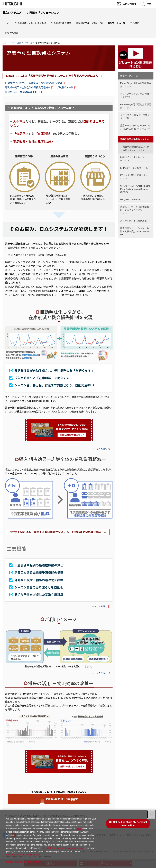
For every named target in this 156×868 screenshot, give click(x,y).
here (79, 829)
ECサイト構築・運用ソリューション (135, 167)
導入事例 (135, 23)
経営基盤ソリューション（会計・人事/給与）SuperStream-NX (135, 217)
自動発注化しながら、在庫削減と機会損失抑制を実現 (34, 83)
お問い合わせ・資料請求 (62, 799)
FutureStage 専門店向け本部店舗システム (136, 103)
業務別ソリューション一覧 (89, 23)
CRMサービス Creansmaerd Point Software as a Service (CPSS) (135, 178)
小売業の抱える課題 (61, 23)
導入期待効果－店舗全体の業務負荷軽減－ (28, 87)
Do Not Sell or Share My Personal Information (63, 848)
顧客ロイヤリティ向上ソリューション (135, 151)
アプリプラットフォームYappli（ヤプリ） (135, 94)
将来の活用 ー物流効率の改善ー (22, 92)
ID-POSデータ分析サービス (134, 159)
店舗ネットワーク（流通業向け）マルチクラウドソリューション (135, 197)
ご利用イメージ (65, 87)
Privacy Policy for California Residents (24, 862)
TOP (8, 23)
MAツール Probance (130, 188)
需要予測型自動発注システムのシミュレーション (136, 142)
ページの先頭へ (99, 449)
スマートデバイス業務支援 (133, 207)
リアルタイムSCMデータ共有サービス (135, 113)
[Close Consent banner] (151, 815)
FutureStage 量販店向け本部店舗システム (136, 84)
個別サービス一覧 (129, 76)
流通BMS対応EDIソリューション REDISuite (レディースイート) (136, 124)
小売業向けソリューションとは (31, 23)
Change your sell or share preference (23, 855)
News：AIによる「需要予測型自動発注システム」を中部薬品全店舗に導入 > (54, 76)
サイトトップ (8, 43)
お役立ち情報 (12, 33)
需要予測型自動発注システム (39, 53)
